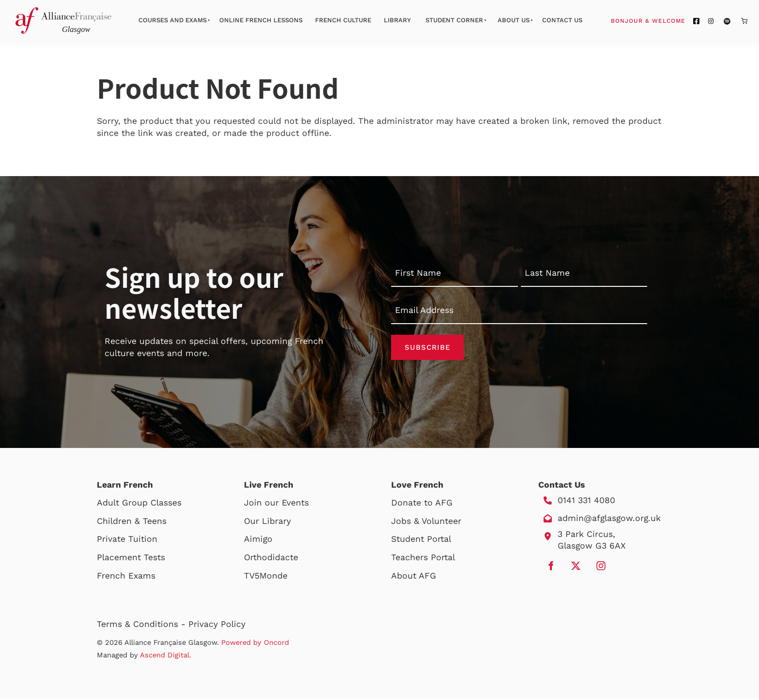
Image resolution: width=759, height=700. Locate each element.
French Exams (126, 577)
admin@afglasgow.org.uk (609, 520)
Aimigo (258, 541)
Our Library (267, 522)
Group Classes (152, 504)
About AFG (414, 577)
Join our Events (276, 504)
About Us (514, 20)
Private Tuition (127, 541)
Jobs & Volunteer (426, 522)
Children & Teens (132, 522)
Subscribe (427, 348)
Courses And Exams (173, 20)
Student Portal (421, 541)
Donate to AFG (422, 504)
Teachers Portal (423, 559)
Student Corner (454, 20)
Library (397, 20)
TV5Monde (266, 577)
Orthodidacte (271, 559)
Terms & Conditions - (143, 626)
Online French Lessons (261, 20)
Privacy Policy (217, 626)
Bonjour (667, 20)
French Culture (343, 20)
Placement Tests (131, 559)
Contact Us (562, 20)
